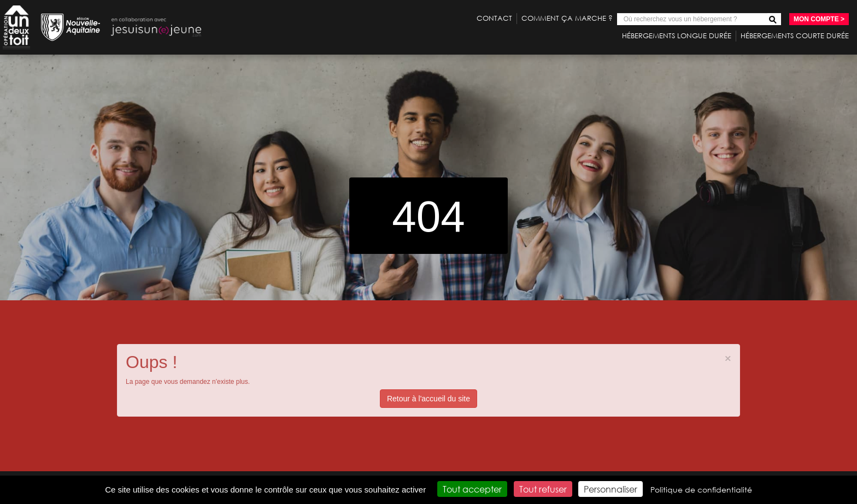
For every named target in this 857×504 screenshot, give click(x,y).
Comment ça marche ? (567, 18)
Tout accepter (472, 489)
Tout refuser (543, 489)
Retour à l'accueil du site (428, 399)
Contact (494, 18)
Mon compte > (819, 19)
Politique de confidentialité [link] (701, 490)
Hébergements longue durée (677, 36)
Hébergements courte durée (795, 36)
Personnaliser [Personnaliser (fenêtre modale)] (611, 489)
